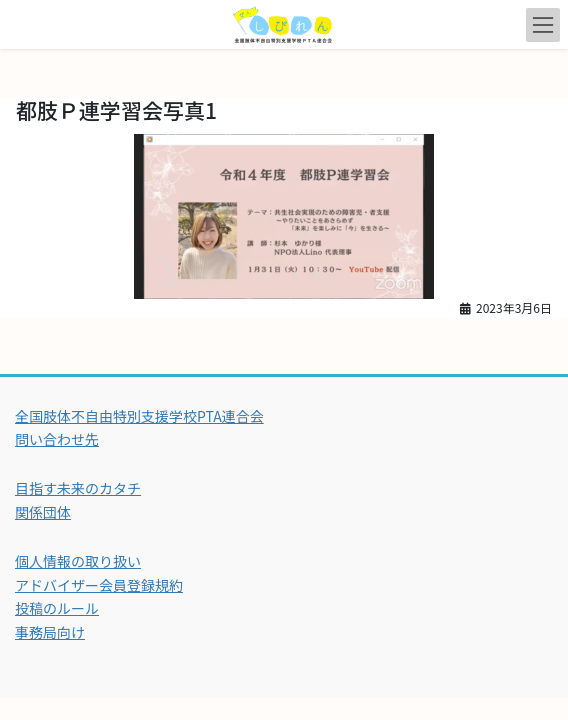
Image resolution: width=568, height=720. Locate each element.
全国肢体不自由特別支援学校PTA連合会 (139, 416)
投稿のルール (57, 608)
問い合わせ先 (57, 439)
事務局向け (50, 632)
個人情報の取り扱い (78, 561)
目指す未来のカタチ (78, 488)
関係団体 (43, 512)
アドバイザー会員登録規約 (99, 585)
